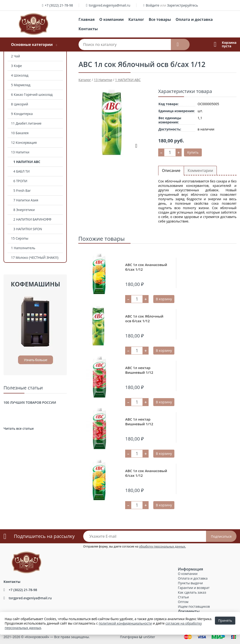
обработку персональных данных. (162, 546)
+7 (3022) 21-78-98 (59, 5)
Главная (87, 19)
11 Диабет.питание (26, 123)
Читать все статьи (19, 428)
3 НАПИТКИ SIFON (28, 229)
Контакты (88, 29)
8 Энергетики (24, 210)
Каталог (136, 19)
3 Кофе (16, 66)
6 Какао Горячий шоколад (32, 94)
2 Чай (15, 56)
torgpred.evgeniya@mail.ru (110, 5)
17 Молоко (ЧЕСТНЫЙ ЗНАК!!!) (35, 257)
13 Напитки (20, 152)
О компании (112, 19)
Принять (225, 620)
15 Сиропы (20, 238)
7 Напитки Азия (26, 200)
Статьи (183, 597)
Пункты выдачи (190, 583)
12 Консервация (24, 142)
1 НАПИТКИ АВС (27, 162)
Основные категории (32, 44)
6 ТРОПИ (20, 181)
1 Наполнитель (23, 248)
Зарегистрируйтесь (183, 5)
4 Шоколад (20, 75)
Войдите (153, 5)
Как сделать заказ (192, 592)
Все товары (160, 19)
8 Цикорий (20, 104)
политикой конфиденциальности (125, 623)
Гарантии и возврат (194, 588)
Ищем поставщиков (194, 606)
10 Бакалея (20, 133)
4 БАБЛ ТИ (21, 171)
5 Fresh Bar (22, 191)
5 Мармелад (21, 85)
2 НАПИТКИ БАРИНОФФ (32, 219)
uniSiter (149, 637)
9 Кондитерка (22, 114)
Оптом (183, 602)
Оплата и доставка (194, 19)
